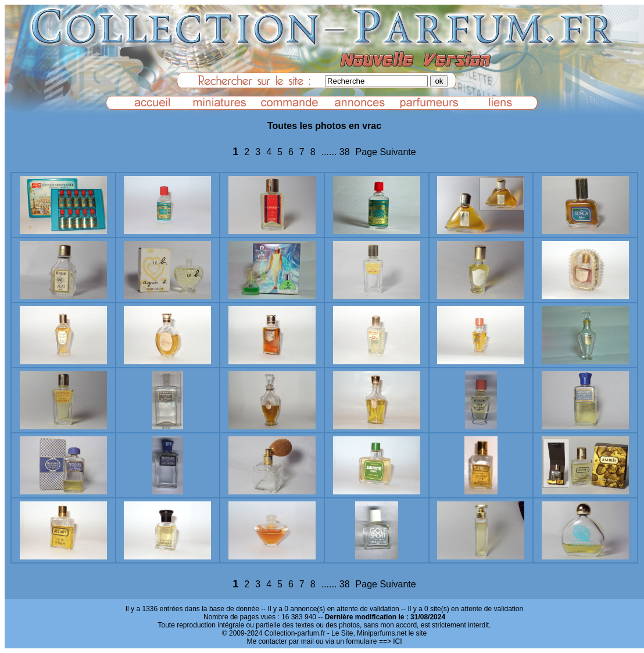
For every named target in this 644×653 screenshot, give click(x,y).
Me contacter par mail (280, 641)
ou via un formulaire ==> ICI (359, 641)
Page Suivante (386, 152)
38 (345, 152)
